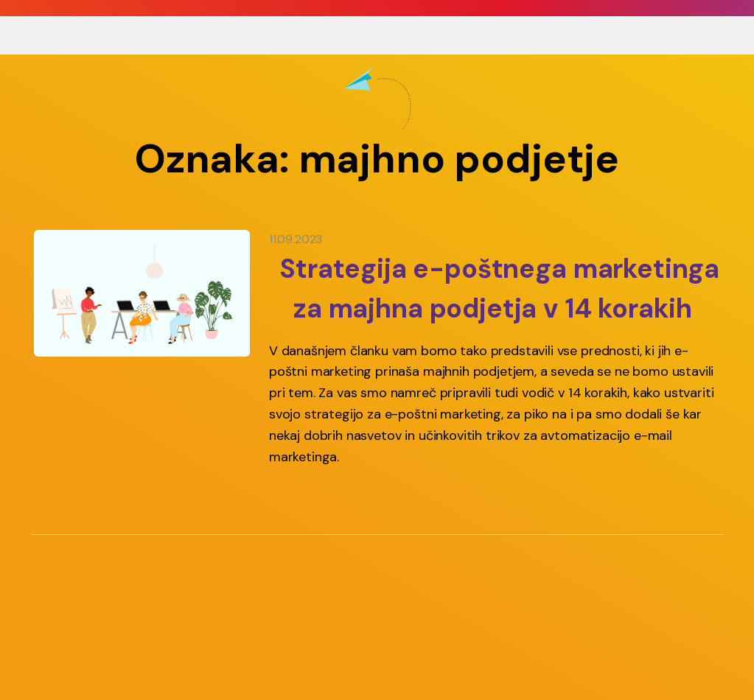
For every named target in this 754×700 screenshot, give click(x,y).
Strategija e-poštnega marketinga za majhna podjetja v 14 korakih (499, 288)
